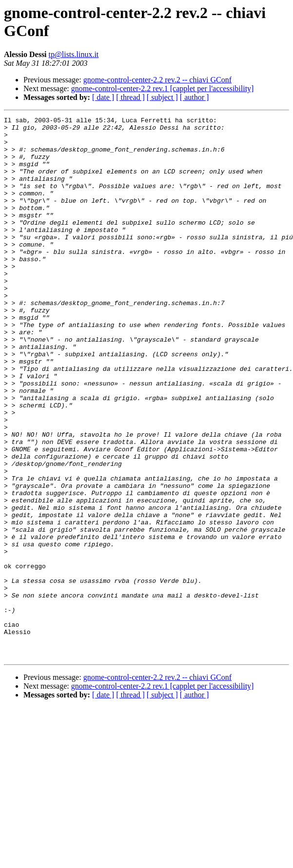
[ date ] (103, 97)
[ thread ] (130, 97)
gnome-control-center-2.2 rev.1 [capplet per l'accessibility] (163, 88)
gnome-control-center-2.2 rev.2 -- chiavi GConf (157, 80)
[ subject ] (162, 97)
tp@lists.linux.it (74, 54)
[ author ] (195, 97)
